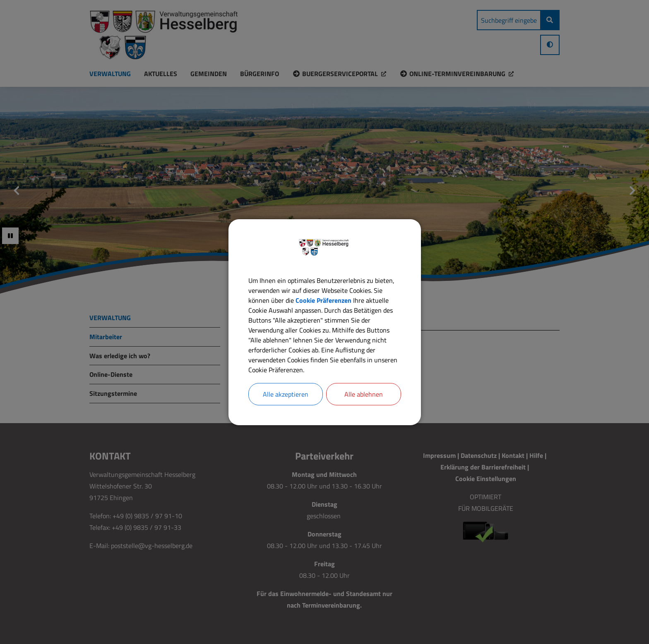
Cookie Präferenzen (323, 300)
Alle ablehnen (364, 394)
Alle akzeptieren (286, 394)
